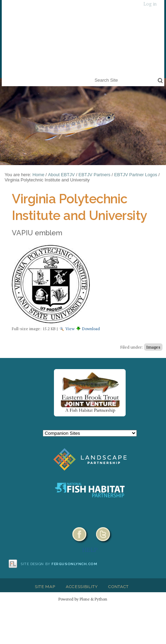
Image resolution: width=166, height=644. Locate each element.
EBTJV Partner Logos (136, 175)
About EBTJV (61, 175)
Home (38, 175)
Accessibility (82, 587)
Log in (150, 4)
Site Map (45, 587)
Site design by (59, 564)
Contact (118, 587)
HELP (90, 549)
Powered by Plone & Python (83, 599)
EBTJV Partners (95, 175)
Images (153, 347)
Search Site (93, 76)
